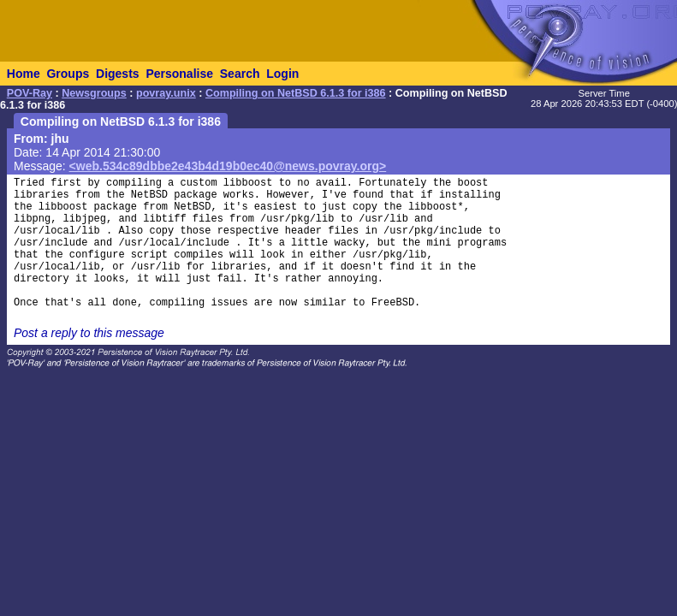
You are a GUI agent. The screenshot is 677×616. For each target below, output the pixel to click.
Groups (68, 74)
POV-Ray (30, 93)
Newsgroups (94, 93)
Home (24, 74)
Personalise (179, 74)
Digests (118, 74)
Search (240, 74)
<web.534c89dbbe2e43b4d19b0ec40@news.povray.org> (228, 166)
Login (282, 74)
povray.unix (166, 93)
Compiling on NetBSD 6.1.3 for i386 (296, 93)
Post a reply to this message (89, 333)
